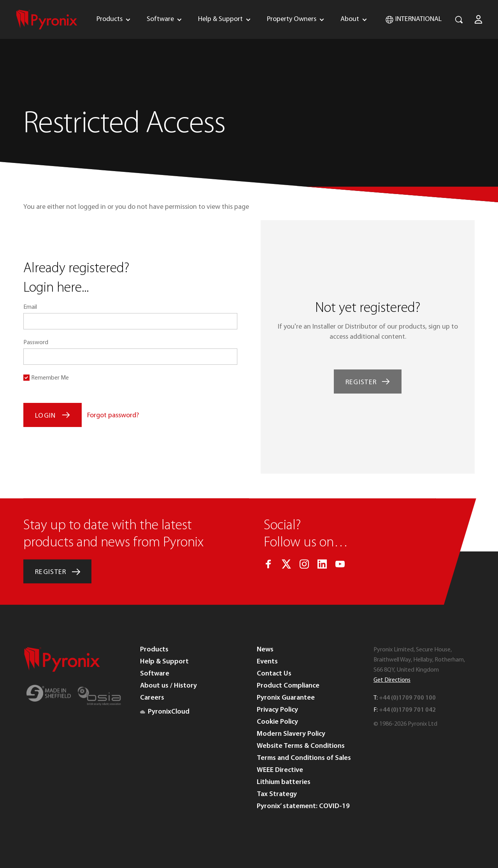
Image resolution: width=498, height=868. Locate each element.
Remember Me (50, 378)
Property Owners (292, 19)
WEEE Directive (280, 770)
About (350, 19)
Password (36, 343)
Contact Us (274, 674)
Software (160, 19)
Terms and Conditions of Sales (304, 758)
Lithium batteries (284, 782)
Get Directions (392, 680)
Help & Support (220, 19)
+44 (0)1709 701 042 (407, 710)
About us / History (168, 686)
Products (110, 19)
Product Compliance (288, 686)
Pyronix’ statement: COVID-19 (303, 806)
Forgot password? (113, 416)
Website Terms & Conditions (301, 746)
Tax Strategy (277, 794)
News (265, 650)
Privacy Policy (277, 710)
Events (267, 662)
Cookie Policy (277, 722)
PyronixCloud (165, 712)
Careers (152, 698)
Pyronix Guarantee (286, 698)
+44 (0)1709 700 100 (407, 698)
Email (30, 307)
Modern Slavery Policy (291, 734)
